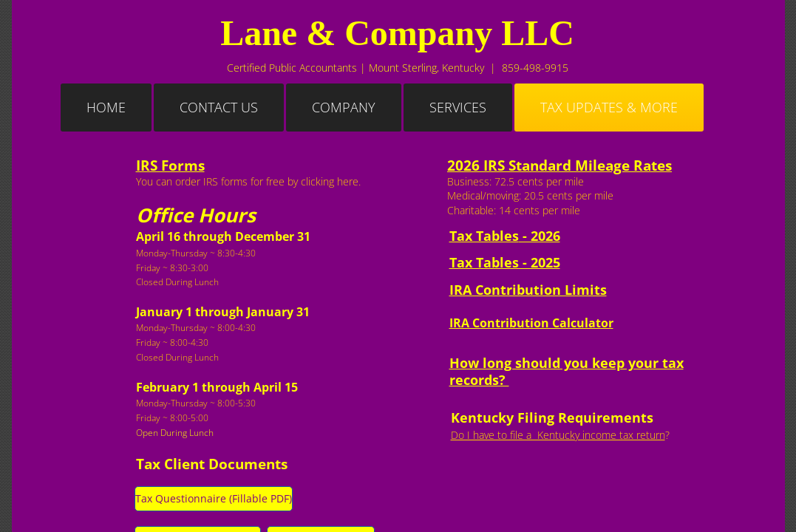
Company (344, 107)
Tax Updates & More (609, 107)
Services (458, 107)
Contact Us (219, 107)
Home (106, 107)
